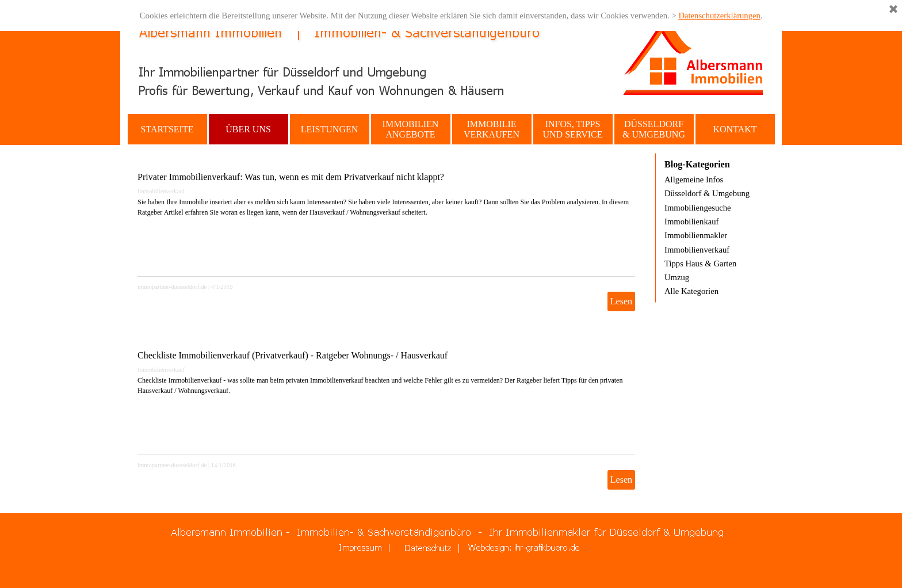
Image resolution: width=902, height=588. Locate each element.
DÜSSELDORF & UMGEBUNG (654, 129)
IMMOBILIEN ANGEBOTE (411, 129)
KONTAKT (735, 129)
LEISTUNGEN (330, 129)
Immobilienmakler (696, 235)
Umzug (677, 277)
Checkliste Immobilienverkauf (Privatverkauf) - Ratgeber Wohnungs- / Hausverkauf (293, 355)
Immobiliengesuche (698, 208)
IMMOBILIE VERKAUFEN (492, 129)
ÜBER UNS (248, 129)
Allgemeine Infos (694, 180)
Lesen (621, 301)
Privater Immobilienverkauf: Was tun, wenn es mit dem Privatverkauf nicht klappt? (291, 177)
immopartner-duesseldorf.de (172, 287)
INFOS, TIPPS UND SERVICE (572, 129)
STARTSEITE (167, 129)
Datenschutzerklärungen (719, 16)
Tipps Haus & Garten (700, 264)
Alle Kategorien (691, 291)
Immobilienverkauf (161, 191)
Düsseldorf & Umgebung (707, 193)
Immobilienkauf (691, 222)
